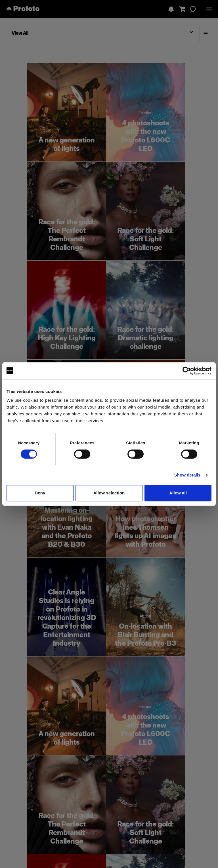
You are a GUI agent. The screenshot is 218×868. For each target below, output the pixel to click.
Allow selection (109, 493)
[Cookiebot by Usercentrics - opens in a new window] (187, 371)
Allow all (178, 493)
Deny (40, 493)
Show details (187, 475)
